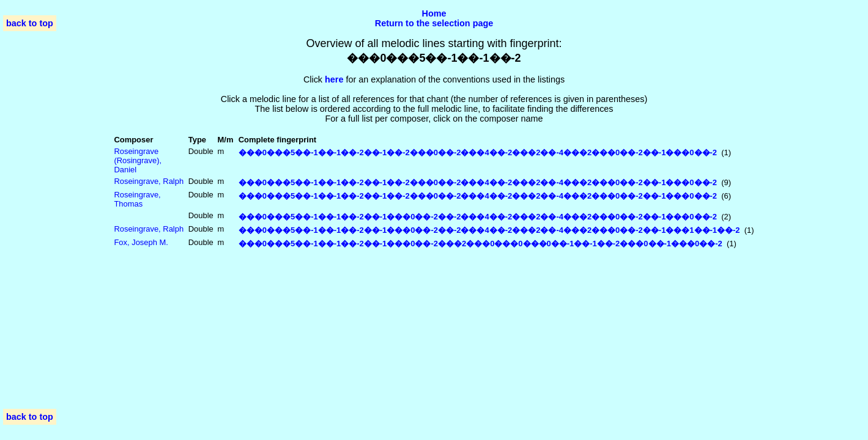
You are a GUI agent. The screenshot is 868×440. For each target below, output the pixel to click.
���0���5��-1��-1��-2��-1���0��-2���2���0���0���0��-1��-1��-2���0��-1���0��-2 (480, 244)
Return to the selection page (434, 23)
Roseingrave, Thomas (137, 199)
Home (434, 13)
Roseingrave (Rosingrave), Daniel (138, 160)
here (334, 79)
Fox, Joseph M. (141, 242)
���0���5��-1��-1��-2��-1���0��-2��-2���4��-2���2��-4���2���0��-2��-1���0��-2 (478, 217)
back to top (30, 23)
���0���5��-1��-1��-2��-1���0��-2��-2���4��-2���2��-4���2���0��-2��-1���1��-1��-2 (489, 230)
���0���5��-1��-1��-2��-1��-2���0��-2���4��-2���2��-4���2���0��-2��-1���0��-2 (478, 152)
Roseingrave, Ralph (149, 181)
